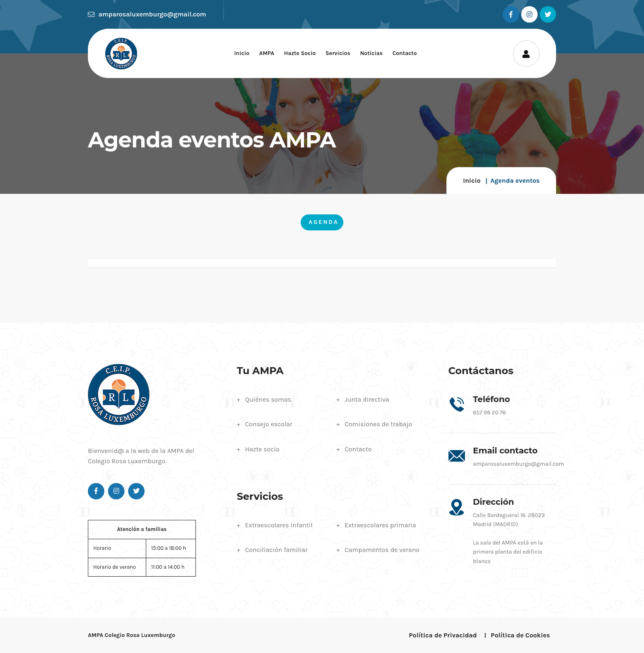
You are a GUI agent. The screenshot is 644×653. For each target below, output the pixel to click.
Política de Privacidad (443, 635)
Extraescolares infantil (279, 525)
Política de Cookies (520, 635)
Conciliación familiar (276, 550)
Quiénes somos (268, 399)
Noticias (371, 53)
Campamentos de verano (382, 550)
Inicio (242, 53)
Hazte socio (300, 53)
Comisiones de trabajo (378, 424)
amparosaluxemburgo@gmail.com (147, 14)
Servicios (338, 53)
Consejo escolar (269, 424)
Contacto (404, 53)
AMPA (267, 53)
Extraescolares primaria (380, 525)
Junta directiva (367, 399)
